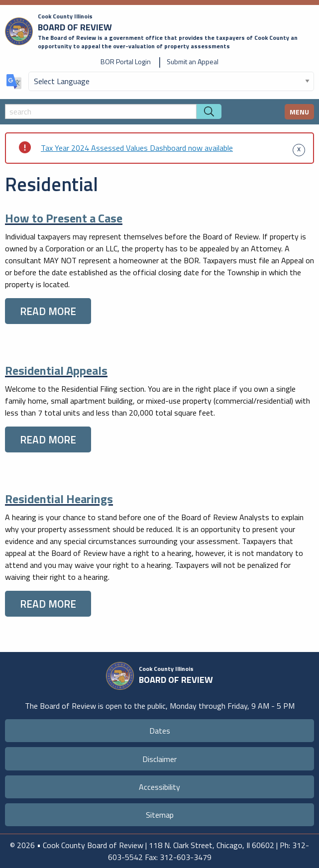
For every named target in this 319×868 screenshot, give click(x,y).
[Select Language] (171, 81)
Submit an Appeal (193, 61)
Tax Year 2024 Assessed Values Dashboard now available (137, 148)
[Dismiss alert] (299, 148)
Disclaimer (159, 759)
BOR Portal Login (126, 61)
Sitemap (160, 815)
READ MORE (48, 311)
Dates (160, 731)
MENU (299, 112)
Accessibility (159, 787)
